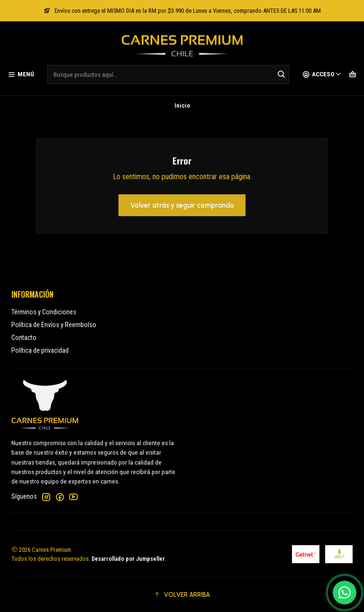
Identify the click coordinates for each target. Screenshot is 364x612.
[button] (182, 595)
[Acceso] (322, 74)
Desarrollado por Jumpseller (128, 559)
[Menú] (21, 74)
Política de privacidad (40, 350)
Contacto (24, 338)
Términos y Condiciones (44, 312)
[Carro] (353, 74)
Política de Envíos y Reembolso (54, 325)
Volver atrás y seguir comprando (182, 205)
